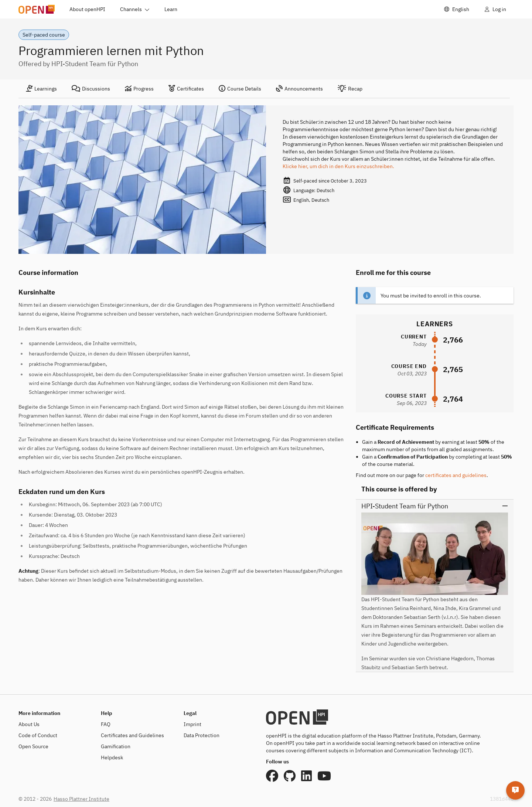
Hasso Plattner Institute (81, 799)
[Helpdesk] (515, 790)
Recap (350, 89)
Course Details (240, 89)
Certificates (186, 89)
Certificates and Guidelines (132, 735)
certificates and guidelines (456, 475)
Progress (139, 89)
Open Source (33, 746)
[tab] (41, 89)
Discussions (91, 89)
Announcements (299, 89)
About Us (29, 724)
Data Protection (202, 735)
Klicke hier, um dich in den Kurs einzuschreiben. (338, 166)
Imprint (192, 724)
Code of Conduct (38, 735)
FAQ (106, 724)
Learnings (41, 89)
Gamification (116, 746)
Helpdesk (112, 757)
